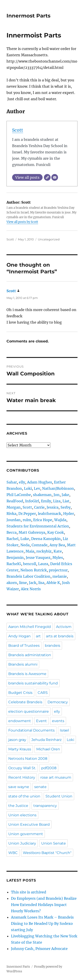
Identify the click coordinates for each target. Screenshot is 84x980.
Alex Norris (31, 589)
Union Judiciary (22, 843)
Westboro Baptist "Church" (47, 853)
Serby (66, 507)
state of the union (24, 796)
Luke (25, 539)
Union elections (22, 815)
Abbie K (53, 583)
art (38, 636)
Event (41, 721)
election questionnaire (29, 711)
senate (40, 787)
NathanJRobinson (58, 488)
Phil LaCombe (19, 495)
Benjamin (15, 558)
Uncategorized (49, 239)
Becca (12, 532)
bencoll (30, 564)
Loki (28, 488)
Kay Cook (56, 532)
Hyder (69, 514)
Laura (43, 564)
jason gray (17, 740)
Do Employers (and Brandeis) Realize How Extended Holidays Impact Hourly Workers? (44, 905)
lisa (41, 583)
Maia (30, 551)
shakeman (42, 495)
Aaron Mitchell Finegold (30, 627)
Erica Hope (43, 520)
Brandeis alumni (23, 664)
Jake (65, 495)
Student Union (59, 796)
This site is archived (29, 892)
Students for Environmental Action (38, 526)
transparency (45, 806)
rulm (27, 520)
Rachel (12, 539)
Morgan (14, 507)
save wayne (19, 787)
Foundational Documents (31, 730)
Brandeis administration (30, 655)
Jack (33, 583)
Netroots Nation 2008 (28, 759)
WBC (13, 853)
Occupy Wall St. (22, 768)
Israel (64, 730)
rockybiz (44, 551)
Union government (26, 834)
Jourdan (14, 520)
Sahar (12, 482)
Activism (64, 627)
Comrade (40, 545)
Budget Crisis (20, 693)
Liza (57, 501)
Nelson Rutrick (34, 570)
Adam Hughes (40, 482)
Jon (57, 495)
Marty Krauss (20, 749)
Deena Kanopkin (46, 539)
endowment (20, 721)
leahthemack (50, 514)
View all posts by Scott (22, 222)
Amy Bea (57, 545)
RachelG (14, 564)
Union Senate (54, 843)
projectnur (58, 570)
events (58, 721)
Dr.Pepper (27, 514)
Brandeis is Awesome (27, 674)
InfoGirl (32, 501)
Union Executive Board (29, 824)
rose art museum (56, 777)
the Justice (18, 806)
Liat (66, 501)
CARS (43, 693)
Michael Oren (48, 749)
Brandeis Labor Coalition (28, 576)
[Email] (55, 177)
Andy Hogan (19, 636)
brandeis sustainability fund (33, 683)
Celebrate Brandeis (25, 702)
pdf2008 (49, 768)
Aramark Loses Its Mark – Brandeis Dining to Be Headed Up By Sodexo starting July (42, 923)
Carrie (39, 507)
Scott (18, 130)
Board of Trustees (24, 646)
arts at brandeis (60, 636)
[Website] (47, 177)
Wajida (60, 520)
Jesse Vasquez (38, 558)
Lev (37, 488)
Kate (58, 551)
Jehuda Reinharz (46, 740)
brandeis (53, 646)
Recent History (22, 777)
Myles (58, 558)
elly (22, 482)
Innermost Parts (28, 16)
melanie (60, 576)
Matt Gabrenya (32, 532)
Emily (46, 501)
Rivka (11, 514)
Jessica (53, 507)
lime (23, 583)
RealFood (15, 501)
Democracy (58, 702)
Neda (25, 545)
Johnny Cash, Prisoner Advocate (39, 949)
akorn (12, 583)
